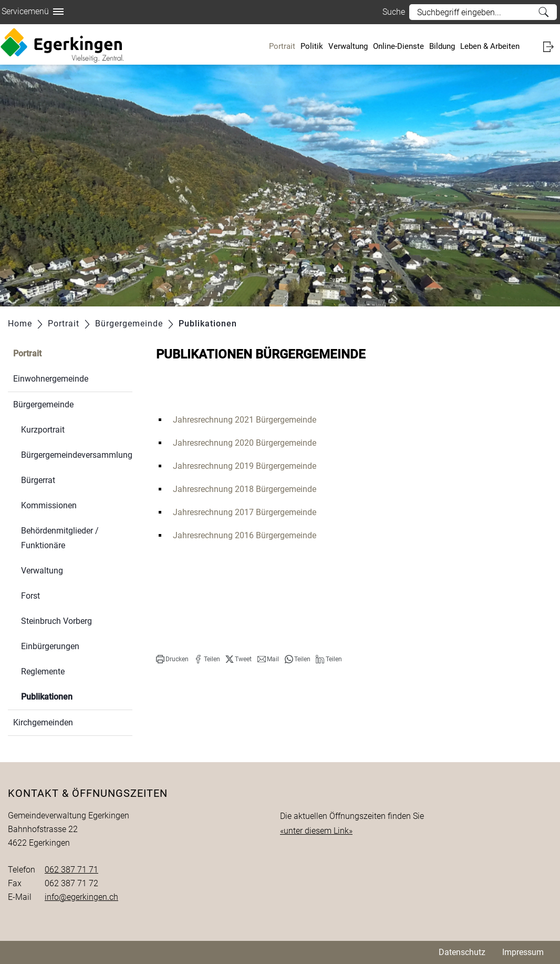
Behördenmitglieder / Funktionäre (60, 538)
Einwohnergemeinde (51, 379)
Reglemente (43, 671)
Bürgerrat (38, 480)
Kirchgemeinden (43, 722)
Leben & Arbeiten (490, 46)
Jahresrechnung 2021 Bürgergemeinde (245, 420)
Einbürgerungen (50, 646)
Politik (312, 46)
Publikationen (72, 696)
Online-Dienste (398, 46)
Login (552, 47)
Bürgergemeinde (43, 404)
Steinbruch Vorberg (56, 621)
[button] (172, 659)
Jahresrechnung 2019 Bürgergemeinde (245, 466)
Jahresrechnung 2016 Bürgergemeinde (245, 535)
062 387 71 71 (71, 870)
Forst (30, 596)
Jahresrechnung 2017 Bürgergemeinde (245, 512)
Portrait (282, 46)
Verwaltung (348, 46)
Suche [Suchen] (543, 12)
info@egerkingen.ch (81, 897)
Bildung (442, 46)
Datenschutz (462, 952)
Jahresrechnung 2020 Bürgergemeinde (245, 443)
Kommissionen (49, 505)
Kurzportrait (43, 430)
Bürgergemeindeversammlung (77, 455)
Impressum (523, 952)
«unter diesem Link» (316, 831)
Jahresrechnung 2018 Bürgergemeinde (245, 489)
